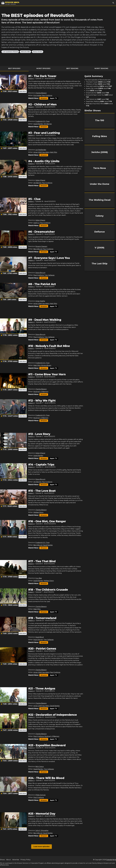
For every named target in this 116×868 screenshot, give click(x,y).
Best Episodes (14, 68)
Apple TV (53, 98)
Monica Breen (46, 365)
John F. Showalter (42, 831)
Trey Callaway (49, 275)
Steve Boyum (40, 273)
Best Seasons (72, 68)
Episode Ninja (111, 860)
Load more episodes (42, 847)
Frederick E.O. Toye (42, 121)
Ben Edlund (38, 249)
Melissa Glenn (38, 512)
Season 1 (31, 79)
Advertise (16, 860)
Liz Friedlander (41, 150)
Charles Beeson (41, 93)
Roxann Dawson (41, 246)
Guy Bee (39, 578)
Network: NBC (25, 52)
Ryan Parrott (38, 640)
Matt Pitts (53, 152)
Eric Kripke (37, 95)
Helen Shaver (40, 180)
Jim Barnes (48, 124)
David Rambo (38, 124)
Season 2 (31, 135)
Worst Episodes (43, 68)
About (8, 860)
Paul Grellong (47, 95)
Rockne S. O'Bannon (41, 392)
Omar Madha (40, 301)
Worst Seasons (101, 68)
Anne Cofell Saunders (41, 152)
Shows (2, 860)
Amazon (44, 98)
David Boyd (40, 637)
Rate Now (23, 91)
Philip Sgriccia (40, 795)
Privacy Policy (25, 860)
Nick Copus (40, 767)
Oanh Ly (36, 223)
